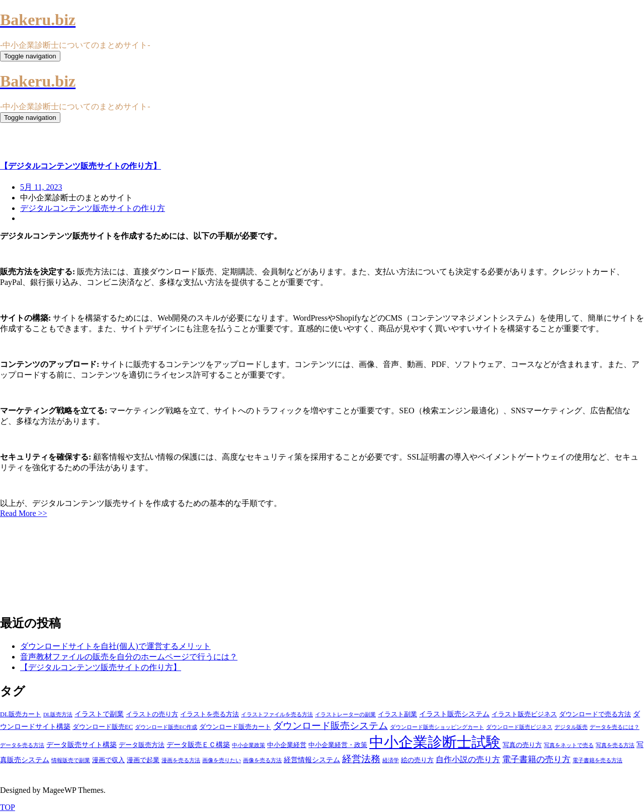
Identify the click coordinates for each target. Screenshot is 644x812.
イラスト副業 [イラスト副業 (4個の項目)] (397, 714)
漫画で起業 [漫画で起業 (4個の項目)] (143, 760)
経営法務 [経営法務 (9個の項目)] (361, 759)
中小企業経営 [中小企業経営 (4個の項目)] (287, 745)
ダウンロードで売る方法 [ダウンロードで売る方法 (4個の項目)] (595, 714)
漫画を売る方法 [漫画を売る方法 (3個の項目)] (181, 760)
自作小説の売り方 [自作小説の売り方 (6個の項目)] (468, 759)
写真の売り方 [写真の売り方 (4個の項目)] (522, 745)
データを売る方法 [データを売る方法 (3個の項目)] (22, 745)
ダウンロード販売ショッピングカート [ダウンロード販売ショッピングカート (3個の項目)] (437, 727)
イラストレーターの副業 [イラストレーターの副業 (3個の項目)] (345, 715)
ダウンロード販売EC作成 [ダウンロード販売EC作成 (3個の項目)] (166, 727)
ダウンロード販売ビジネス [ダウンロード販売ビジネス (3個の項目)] (519, 727)
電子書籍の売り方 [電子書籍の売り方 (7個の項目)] (536, 759)
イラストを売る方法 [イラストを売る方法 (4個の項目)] (210, 714)
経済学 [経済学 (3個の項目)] (391, 760)
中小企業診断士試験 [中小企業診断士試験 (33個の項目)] (435, 742)
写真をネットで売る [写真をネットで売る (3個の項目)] (569, 745)
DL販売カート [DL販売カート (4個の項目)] (21, 714)
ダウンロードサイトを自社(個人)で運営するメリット (115, 646)
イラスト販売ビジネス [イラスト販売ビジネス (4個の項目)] (524, 714)
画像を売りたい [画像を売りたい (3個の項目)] (222, 760)
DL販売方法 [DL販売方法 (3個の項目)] (58, 715)
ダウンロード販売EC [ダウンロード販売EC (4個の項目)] (103, 727)
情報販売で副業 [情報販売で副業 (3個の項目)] (71, 760)
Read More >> (24, 513)
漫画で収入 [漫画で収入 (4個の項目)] (108, 760)
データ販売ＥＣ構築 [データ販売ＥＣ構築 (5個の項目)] (198, 745)
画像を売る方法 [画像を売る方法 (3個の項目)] (262, 760)
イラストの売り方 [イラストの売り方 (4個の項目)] (152, 714)
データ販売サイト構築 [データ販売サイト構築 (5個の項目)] (82, 745)
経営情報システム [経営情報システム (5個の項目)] (312, 760)
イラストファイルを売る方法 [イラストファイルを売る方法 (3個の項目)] (277, 715)
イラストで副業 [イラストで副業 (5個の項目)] (99, 714)
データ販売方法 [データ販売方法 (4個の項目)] (142, 745)
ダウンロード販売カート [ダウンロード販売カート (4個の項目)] (235, 727)
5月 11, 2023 (41, 187)
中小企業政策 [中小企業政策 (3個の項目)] (249, 745)
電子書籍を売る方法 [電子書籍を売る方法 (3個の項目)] (597, 760)
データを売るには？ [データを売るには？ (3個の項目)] (615, 727)
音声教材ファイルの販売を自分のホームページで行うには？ (129, 657)
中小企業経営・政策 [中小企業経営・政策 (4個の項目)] (338, 745)
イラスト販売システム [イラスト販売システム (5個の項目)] (454, 714)
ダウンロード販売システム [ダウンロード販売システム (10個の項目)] (331, 726)
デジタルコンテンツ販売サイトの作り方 (93, 208)
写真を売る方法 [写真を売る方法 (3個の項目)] (615, 745)
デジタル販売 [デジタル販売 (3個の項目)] (571, 727)
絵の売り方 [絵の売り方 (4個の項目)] (417, 760)
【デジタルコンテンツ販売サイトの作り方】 (101, 667)
